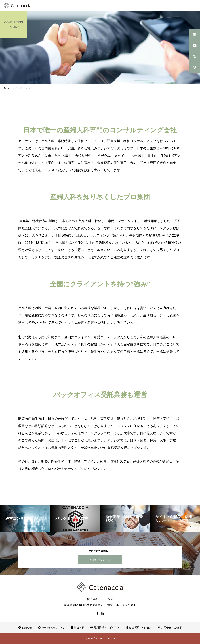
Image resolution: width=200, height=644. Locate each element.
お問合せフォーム (100, 560)
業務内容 (77, 628)
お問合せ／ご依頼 (170, 628)
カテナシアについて (51, 628)
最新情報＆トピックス (105, 628)
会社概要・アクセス (139, 628)
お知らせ (25, 628)
